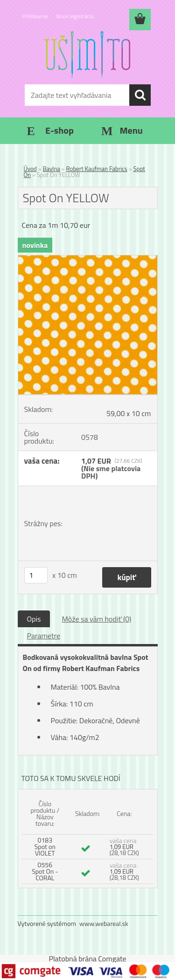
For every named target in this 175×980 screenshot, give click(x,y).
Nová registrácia (75, 16)
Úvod (30, 169)
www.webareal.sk (104, 923)
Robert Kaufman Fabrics (97, 169)
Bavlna (52, 169)
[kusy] (36, 575)
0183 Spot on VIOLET (45, 846)
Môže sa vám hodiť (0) (96, 619)
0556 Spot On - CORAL (45, 871)
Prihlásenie (35, 16)
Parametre (44, 636)
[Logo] (87, 55)
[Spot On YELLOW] (88, 259)
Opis (34, 619)
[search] (140, 95)
